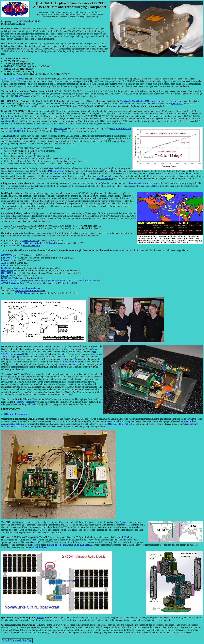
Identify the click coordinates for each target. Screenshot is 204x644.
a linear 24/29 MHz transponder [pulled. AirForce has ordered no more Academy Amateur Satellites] (51, 281)
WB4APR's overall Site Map (17, 640)
